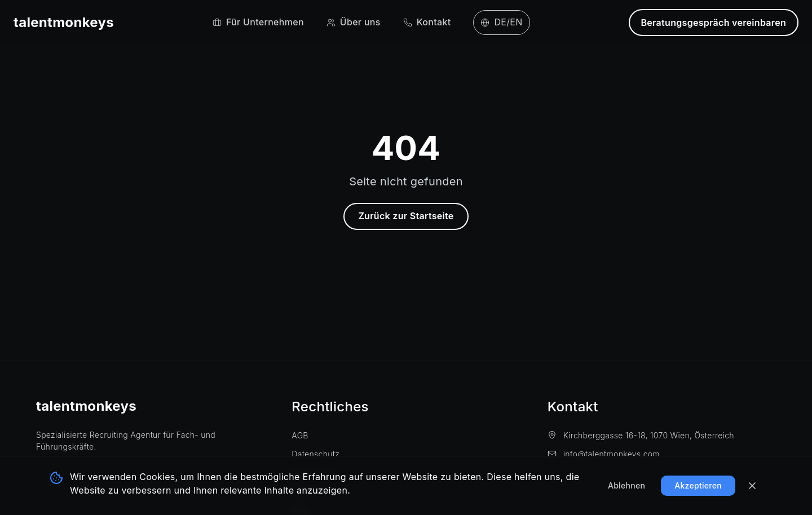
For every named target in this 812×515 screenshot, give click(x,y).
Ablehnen (626, 485)
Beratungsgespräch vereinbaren (714, 23)
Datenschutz (315, 454)
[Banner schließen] (752, 486)
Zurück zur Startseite (406, 216)
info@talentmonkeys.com (604, 454)
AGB (300, 435)
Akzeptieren (698, 485)
